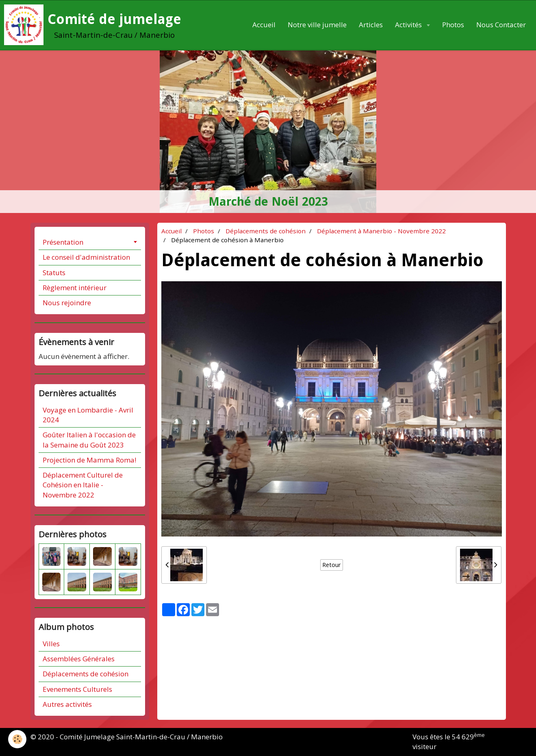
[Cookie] (17, 739)
